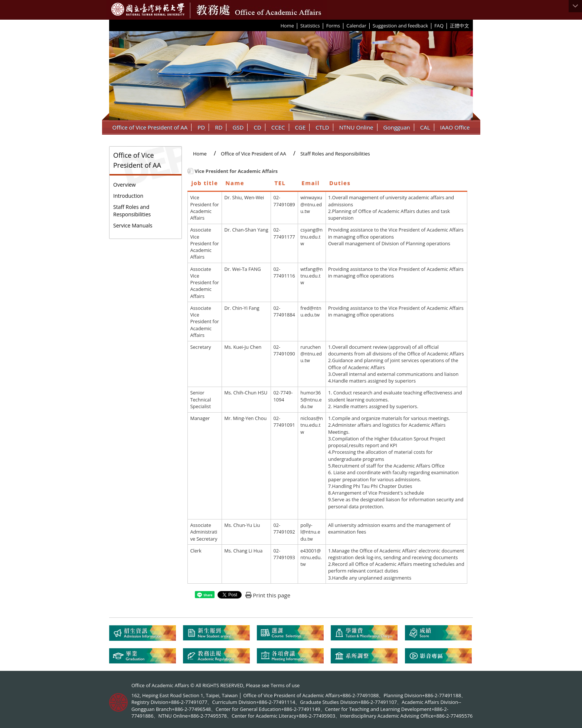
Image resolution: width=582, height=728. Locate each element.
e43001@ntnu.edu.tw (311, 558)
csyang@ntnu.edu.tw (311, 237)
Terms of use (285, 685)
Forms (333, 26)
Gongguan (397, 127)
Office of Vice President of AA (150, 127)
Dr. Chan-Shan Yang (246, 230)
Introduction (128, 196)
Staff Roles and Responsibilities (132, 211)
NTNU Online (356, 127)
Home (287, 26)
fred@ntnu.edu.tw (311, 311)
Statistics (310, 26)
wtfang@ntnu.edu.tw (311, 276)
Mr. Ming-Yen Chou (245, 418)
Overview (125, 185)
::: (278, 25)
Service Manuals (133, 225)
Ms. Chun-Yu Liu (242, 525)
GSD (238, 127)
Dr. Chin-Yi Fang (242, 308)
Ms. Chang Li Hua (243, 551)
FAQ (439, 26)
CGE (300, 127)
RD (219, 127)
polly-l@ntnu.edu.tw (310, 532)
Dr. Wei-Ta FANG (243, 269)
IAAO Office (455, 127)
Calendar (356, 26)
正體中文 (460, 26)
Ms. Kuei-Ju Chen (243, 347)
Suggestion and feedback (400, 26)
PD (201, 127)
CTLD (322, 127)
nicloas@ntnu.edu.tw (312, 425)
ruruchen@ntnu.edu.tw (311, 354)
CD (257, 127)
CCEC (278, 127)
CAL (425, 127)
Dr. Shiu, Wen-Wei (244, 197)
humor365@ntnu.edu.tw (311, 399)
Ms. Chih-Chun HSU (246, 393)
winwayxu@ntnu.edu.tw (311, 204)
